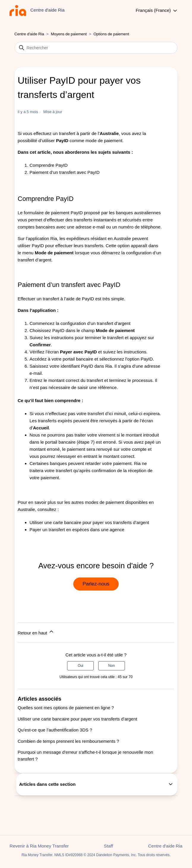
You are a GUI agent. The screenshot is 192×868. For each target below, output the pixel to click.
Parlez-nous (96, 584)
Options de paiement (111, 34)
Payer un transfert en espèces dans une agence (77, 530)
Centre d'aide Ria (29, 34)
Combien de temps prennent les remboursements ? (69, 741)
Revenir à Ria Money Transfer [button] (39, 846)
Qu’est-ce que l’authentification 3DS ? (55, 730)
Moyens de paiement (69, 34)
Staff (108, 846)
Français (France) (157, 11)
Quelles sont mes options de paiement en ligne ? (66, 708)
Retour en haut (36, 632)
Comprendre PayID (49, 165)
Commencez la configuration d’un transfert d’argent (80, 323)
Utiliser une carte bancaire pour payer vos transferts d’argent (89, 522)
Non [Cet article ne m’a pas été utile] (112, 666)
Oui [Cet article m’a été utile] (81, 666)
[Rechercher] (96, 48)
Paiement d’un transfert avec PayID (65, 172)
